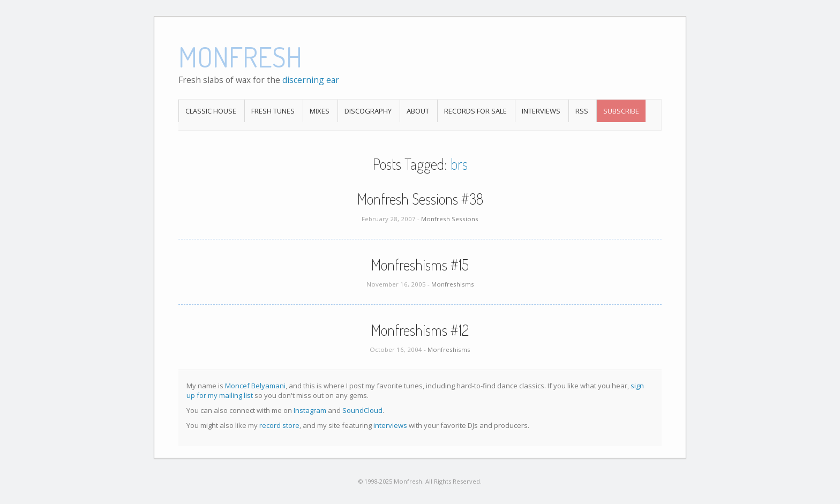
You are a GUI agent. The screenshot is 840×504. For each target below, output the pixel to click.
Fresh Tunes (273, 111)
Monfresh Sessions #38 (420, 199)
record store (279, 425)
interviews (390, 425)
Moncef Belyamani (255, 386)
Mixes (320, 111)
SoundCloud (362, 410)
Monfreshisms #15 (420, 265)
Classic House (211, 111)
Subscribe (621, 111)
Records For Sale (475, 111)
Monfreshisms (453, 284)
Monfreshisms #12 (420, 330)
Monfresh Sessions (450, 219)
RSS (582, 111)
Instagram (310, 410)
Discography (368, 111)
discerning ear (311, 80)
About (418, 111)
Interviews (541, 111)
